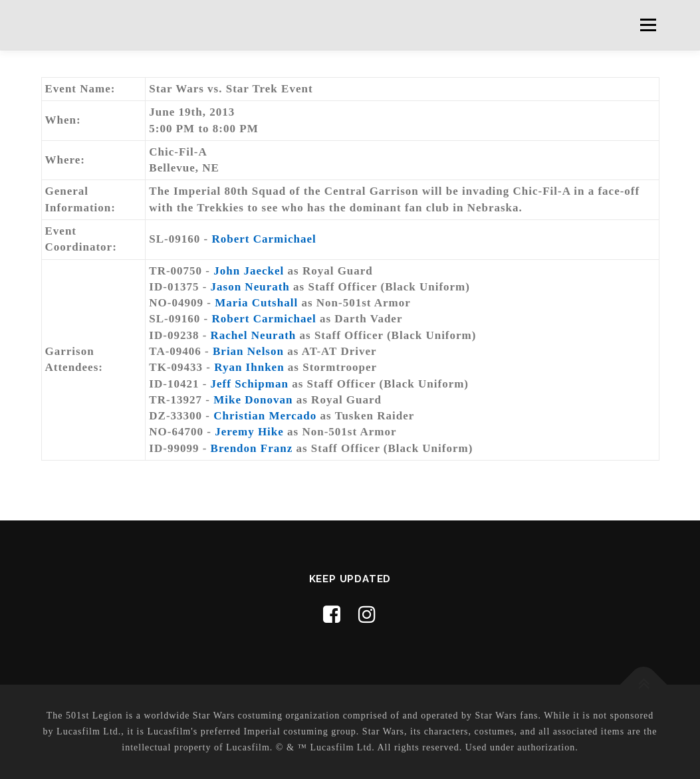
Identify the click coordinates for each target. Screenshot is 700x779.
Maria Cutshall (256, 303)
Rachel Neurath (254, 335)
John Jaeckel (249, 271)
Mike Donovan (253, 400)
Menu (648, 25)
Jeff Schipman (250, 384)
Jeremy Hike (249, 432)
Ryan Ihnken (249, 367)
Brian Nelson (248, 351)
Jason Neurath (250, 287)
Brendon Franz (252, 448)
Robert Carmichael (264, 239)
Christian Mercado (265, 416)
